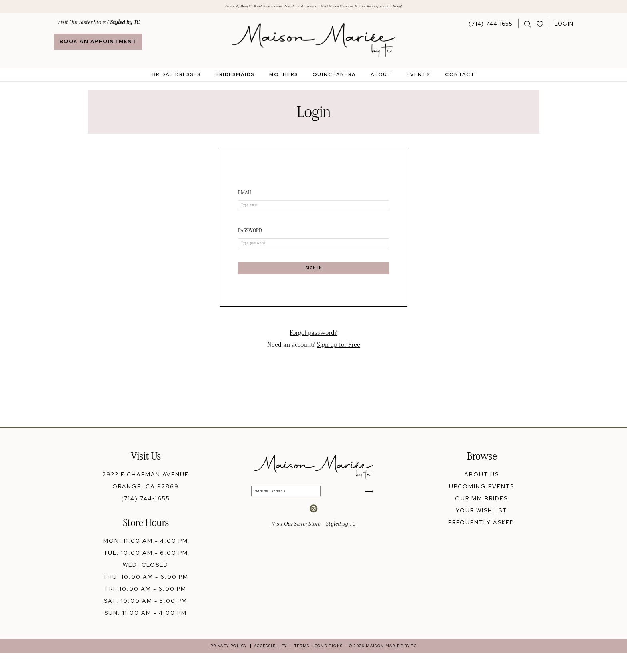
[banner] (314, 43)
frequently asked (481, 541)
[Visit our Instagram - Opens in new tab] (313, 535)
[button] (564, 26)
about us (482, 493)
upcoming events (482, 505)
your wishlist (481, 529)
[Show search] (528, 26)
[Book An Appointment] (98, 45)
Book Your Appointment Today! (430, 8)
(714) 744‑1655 (146, 517)
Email (245, 195)
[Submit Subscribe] (367, 514)
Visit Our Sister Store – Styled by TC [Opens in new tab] (313, 550)
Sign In (314, 283)
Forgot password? (313, 351)
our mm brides (481, 517)
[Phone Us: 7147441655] (491, 26)
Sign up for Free (339, 363)
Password (250, 237)
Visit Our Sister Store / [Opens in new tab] (98, 25)
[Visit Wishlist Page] (540, 26)
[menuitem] (98, 35)
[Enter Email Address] (314, 514)
